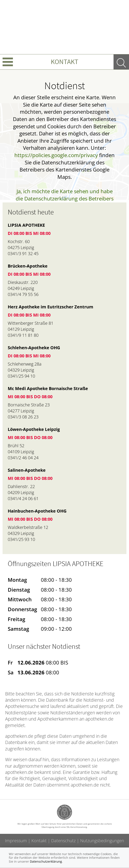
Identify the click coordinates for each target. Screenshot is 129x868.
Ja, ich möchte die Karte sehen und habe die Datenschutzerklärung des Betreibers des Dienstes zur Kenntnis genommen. (65, 198)
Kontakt (64, 62)
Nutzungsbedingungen (102, 841)
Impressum (16, 841)
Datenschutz (63, 841)
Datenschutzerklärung (46, 861)
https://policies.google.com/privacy (56, 155)
